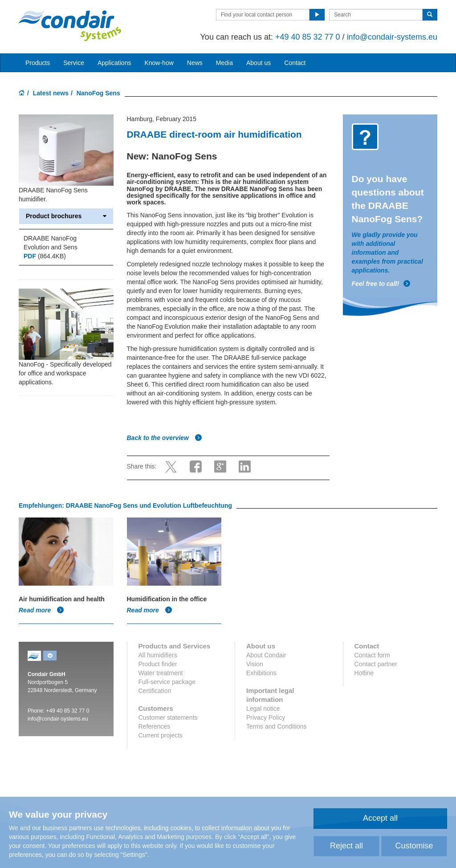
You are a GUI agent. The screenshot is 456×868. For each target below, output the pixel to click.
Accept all (380, 818)
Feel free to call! (381, 284)
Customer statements (168, 717)
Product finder (158, 664)
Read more (41, 610)
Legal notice (263, 709)
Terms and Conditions (276, 726)
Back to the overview (165, 438)
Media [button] (224, 63)
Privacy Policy (266, 717)
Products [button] (38, 63)
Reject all (346, 846)
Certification (155, 691)
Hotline (364, 673)
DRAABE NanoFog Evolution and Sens (51, 243)
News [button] (195, 63)
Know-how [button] (159, 63)
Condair (70, 25)
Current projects (161, 735)
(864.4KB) (45, 256)
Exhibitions (261, 673)
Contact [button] (295, 63)
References (155, 726)
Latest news (51, 93)
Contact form (372, 655)
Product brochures (66, 216)
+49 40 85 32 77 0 (308, 37)
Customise (414, 846)
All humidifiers (158, 655)
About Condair (266, 655)
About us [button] (259, 63)
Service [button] (74, 63)
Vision (255, 664)
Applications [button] (114, 63)
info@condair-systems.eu (392, 37)
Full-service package (167, 682)
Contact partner (376, 664)
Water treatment (161, 673)
